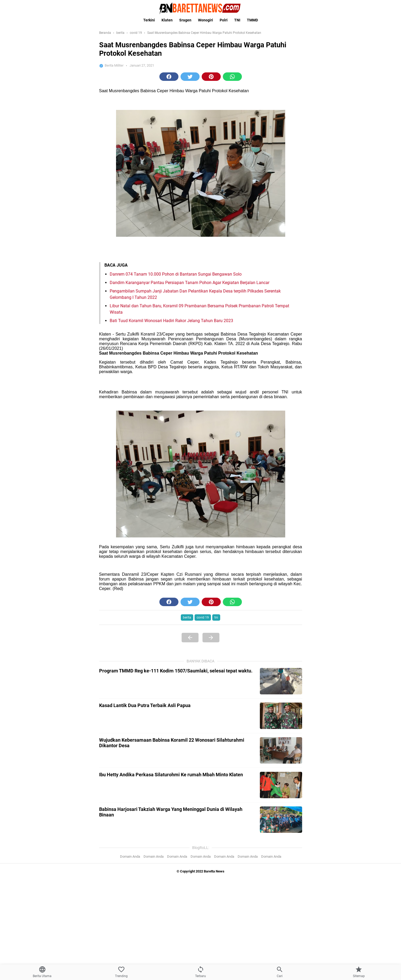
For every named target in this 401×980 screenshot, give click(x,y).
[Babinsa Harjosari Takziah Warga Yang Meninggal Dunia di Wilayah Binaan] (281, 820)
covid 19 (203, 617)
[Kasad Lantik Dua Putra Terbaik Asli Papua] (281, 716)
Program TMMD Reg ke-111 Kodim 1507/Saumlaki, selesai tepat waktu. (176, 671)
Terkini (149, 20)
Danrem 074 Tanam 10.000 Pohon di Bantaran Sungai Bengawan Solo (176, 274)
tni (216, 617)
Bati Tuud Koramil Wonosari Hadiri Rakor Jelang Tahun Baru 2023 (171, 321)
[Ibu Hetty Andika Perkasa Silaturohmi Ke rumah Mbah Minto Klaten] (281, 785)
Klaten (167, 20)
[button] (169, 77)
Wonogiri (206, 20)
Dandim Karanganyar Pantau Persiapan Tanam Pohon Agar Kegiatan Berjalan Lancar (190, 283)
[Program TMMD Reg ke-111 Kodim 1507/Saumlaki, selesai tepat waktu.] (281, 681)
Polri (224, 20)
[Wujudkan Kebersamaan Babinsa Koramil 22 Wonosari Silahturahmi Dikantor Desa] (281, 750)
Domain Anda (130, 856)
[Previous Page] (190, 638)
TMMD (252, 20)
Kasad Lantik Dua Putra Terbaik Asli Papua (145, 705)
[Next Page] (211, 638)
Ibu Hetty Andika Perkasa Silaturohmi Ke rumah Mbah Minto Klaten (171, 775)
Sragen (185, 20)
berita (187, 617)
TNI (237, 20)
